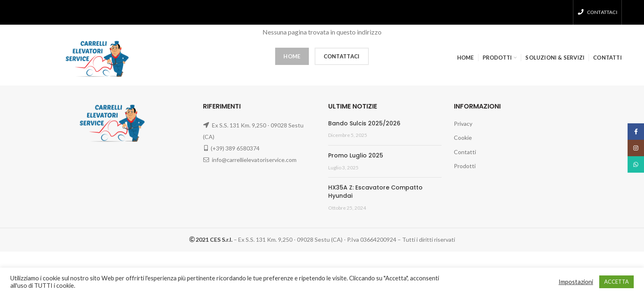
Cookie (463, 138)
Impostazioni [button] (576, 282)
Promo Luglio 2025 (356, 155)
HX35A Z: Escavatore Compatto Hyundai (375, 192)
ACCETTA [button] (616, 282)
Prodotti (465, 166)
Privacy (463, 124)
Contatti (465, 152)
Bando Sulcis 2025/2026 (364, 123)
